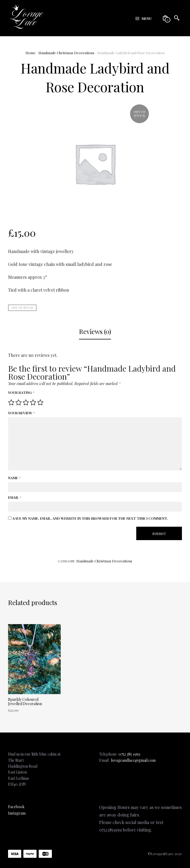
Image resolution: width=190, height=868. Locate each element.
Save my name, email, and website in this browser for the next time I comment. (90, 518)
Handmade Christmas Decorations (66, 53)
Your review (21, 413)
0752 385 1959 (129, 754)
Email (15, 497)
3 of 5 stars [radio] (26, 402)
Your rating (21, 392)
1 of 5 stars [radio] (11, 402)
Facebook (16, 807)
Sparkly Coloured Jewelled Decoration (25, 702)
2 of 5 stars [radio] (19, 402)
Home (31, 53)
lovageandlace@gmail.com (133, 760)
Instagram (17, 813)
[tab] (95, 332)
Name (14, 478)
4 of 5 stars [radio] (33, 402)
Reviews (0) (95, 331)
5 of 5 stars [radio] (40, 402)
